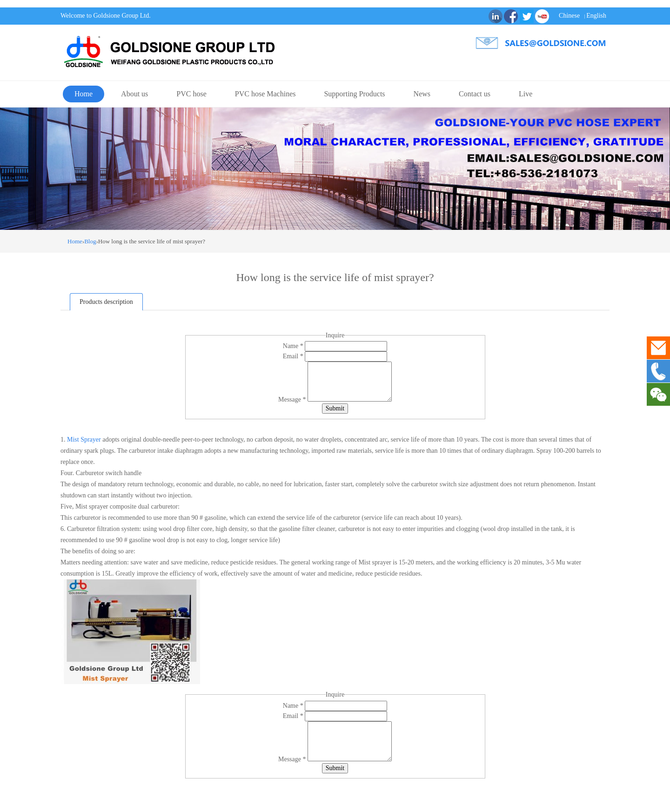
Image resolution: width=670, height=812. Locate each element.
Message (293, 399)
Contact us (475, 94)
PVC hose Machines (265, 94)
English (596, 16)
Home (84, 94)
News (422, 94)
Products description (106, 302)
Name (294, 346)
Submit (335, 408)
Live (526, 94)
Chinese (569, 16)
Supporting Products (354, 94)
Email (294, 356)
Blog (90, 241)
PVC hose (191, 94)
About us (134, 94)
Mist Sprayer (84, 440)
